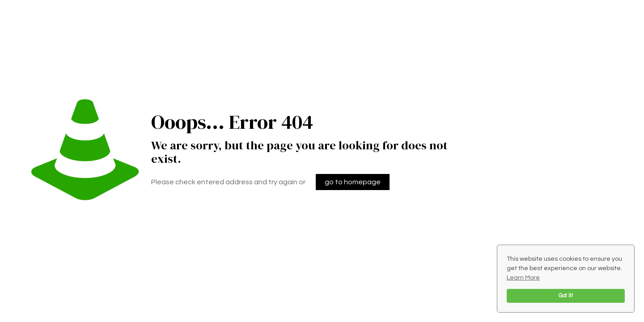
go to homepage (353, 182)
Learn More (523, 278)
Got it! (566, 296)
